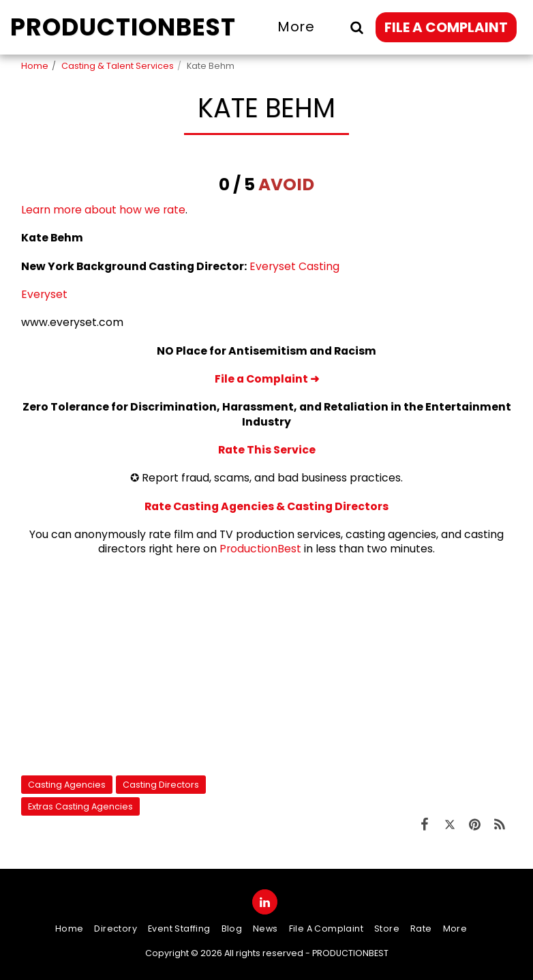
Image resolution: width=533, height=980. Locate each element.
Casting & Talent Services (118, 66)
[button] (356, 27)
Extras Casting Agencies (80, 806)
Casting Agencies (67, 785)
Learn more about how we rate (103, 210)
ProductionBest (260, 549)
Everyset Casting (294, 266)
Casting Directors (161, 785)
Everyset (44, 294)
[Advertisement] (266, 666)
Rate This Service (267, 450)
